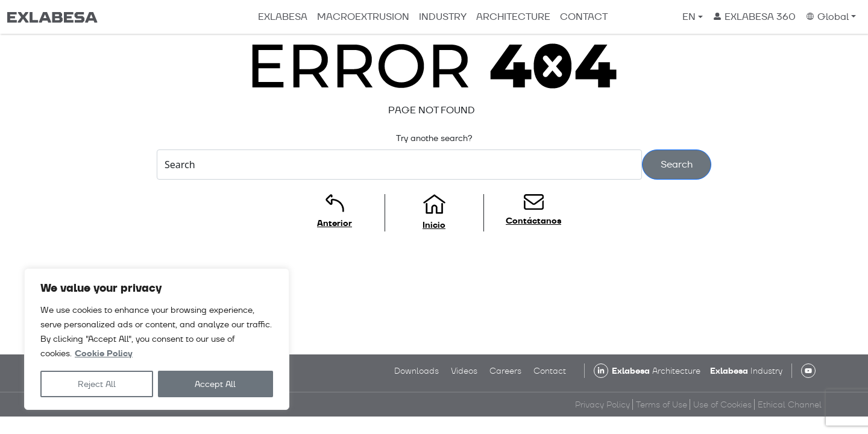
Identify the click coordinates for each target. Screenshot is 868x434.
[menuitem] (693, 17)
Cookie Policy (104, 354)
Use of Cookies (722, 404)
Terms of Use (662, 404)
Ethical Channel (790, 404)
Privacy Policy (602, 404)
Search (677, 164)
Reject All (97, 384)
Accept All (215, 384)
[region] (157, 339)
